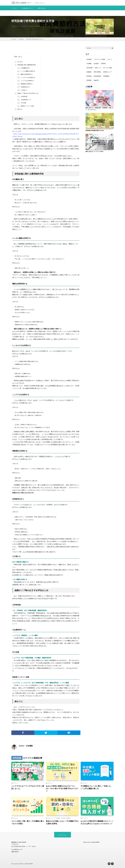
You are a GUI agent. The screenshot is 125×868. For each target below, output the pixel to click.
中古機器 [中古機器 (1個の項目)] (89, 64)
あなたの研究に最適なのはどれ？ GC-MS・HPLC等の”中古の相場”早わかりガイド (62, 788)
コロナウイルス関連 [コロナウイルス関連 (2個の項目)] (99, 59)
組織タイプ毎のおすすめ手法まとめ (27, 93)
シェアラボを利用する (25, 81)
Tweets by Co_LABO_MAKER (91, 842)
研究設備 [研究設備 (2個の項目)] (89, 76)
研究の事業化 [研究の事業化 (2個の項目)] (97, 72)
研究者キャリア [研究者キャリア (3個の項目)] (108, 72)
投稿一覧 (36, 746)
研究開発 (68, 818)
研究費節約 (37, 26)
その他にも (22, 90)
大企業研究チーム (24, 100)
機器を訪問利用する (25, 74)
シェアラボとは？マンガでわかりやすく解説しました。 (28, 787)
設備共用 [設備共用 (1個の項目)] (96, 80)
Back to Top (63, 835)
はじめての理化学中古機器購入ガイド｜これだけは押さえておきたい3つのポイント (97, 822)
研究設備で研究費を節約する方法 (95, 130)
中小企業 (22, 103)
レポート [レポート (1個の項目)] (110, 59)
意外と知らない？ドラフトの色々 (95, 151)
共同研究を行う (23, 87)
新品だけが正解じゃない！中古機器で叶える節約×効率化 (62, 822)
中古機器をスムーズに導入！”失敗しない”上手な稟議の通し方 (96, 787)
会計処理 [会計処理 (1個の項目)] (96, 64)
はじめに (19, 62)
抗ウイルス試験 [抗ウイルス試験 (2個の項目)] (108, 68)
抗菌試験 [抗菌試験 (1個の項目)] (89, 72)
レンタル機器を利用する (26, 71)
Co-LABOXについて (27, 8)
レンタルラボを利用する (26, 78)
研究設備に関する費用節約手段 (25, 65)
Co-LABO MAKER (28, 864)
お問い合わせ (42, 8)
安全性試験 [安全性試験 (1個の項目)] (90, 68)
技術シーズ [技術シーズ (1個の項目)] (98, 68)
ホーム (15, 8)
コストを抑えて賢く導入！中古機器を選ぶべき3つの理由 (28, 822)
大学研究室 (22, 97)
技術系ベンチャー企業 (25, 106)
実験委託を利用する (25, 84)
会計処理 (63, 818)
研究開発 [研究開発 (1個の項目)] (89, 80)
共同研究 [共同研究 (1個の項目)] (103, 64)
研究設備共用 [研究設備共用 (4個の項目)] (97, 76)
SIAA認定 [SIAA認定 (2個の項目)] (89, 59)
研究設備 (24, 26)
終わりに (19, 109)
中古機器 (58, 818)
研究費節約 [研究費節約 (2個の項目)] (106, 76)
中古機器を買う (24, 68)
